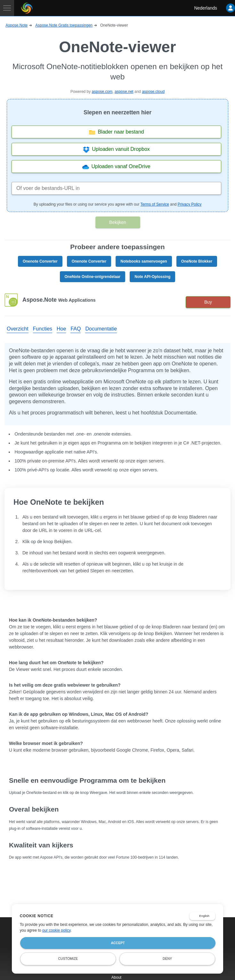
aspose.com (102, 92)
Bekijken (118, 222)
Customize (68, 959)
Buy (208, 302)
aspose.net (124, 92)
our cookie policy (57, 930)
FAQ (76, 329)
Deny (167, 959)
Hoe (61, 329)
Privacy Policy (190, 204)
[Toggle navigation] (7, 8)
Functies (43, 329)
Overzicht (18, 329)
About (116, 977)
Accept (118, 943)
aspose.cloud (153, 92)
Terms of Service (155, 204)
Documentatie (101, 329)
